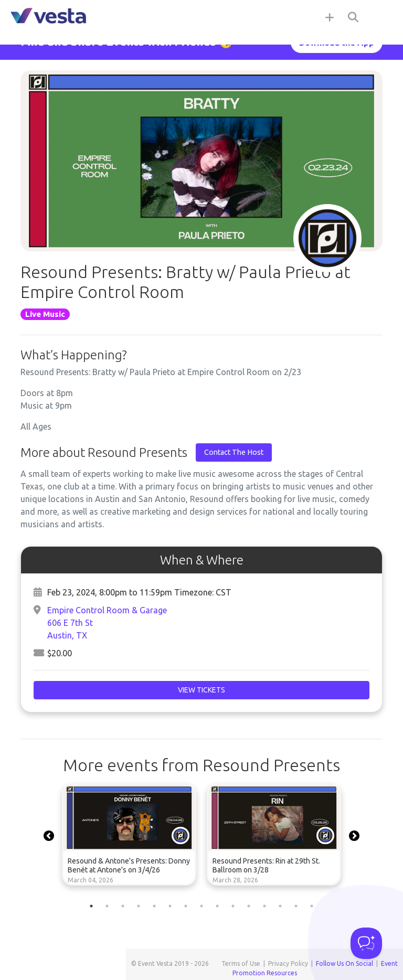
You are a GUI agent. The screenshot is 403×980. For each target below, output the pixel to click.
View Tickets (201, 690)
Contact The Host (234, 452)
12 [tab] (264, 906)
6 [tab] (170, 906)
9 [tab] (217, 906)
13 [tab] (280, 906)
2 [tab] (107, 906)
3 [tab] (123, 906)
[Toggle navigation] (382, 17)
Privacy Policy (288, 963)
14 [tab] (296, 906)
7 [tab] (186, 906)
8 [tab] (201, 906)
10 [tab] (233, 906)
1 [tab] (91, 906)
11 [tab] (249, 906)
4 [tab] (139, 906)
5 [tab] (154, 906)
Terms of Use (241, 963)
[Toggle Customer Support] (366, 943)
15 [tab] (312, 906)
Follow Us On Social (344, 963)
